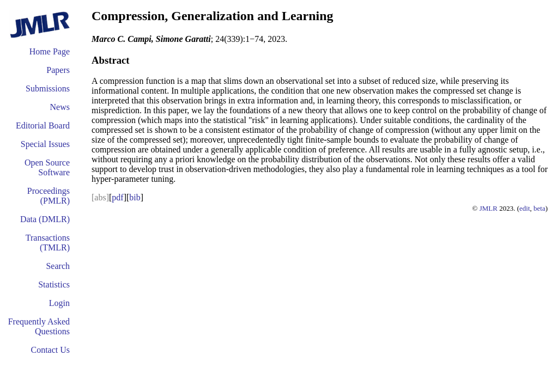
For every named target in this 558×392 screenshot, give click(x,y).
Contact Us (50, 350)
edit (525, 208)
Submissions (48, 88)
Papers (58, 70)
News (60, 107)
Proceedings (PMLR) (48, 196)
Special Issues (45, 144)
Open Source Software (47, 167)
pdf (117, 197)
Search (58, 266)
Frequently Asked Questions (39, 326)
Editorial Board (43, 125)
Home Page (50, 51)
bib (135, 197)
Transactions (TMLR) (48, 243)
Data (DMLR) (45, 219)
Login (59, 303)
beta (539, 208)
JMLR (489, 208)
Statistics (54, 284)
